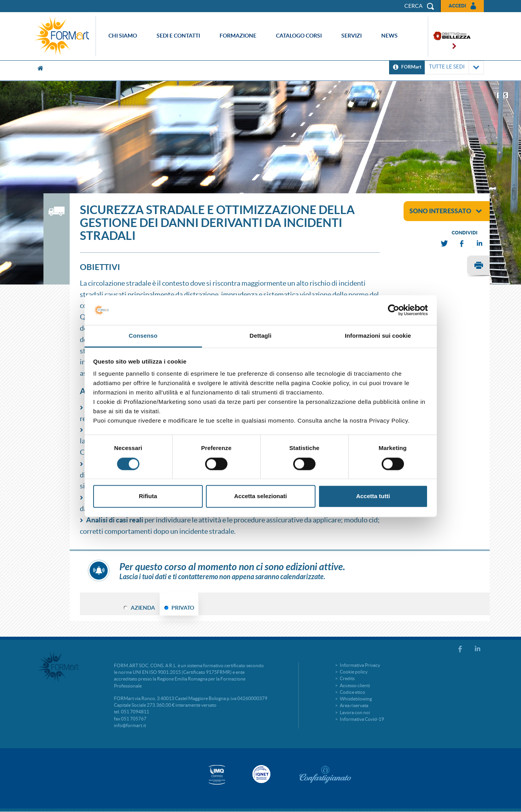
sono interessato (446, 211)
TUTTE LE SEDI (454, 68)
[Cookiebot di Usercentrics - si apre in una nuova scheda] (394, 310)
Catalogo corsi (299, 36)
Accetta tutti (373, 496)
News (389, 36)
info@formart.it (130, 725)
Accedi (457, 6)
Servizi (352, 36)
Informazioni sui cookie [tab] (378, 336)
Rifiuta (148, 496)
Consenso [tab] (143, 336)
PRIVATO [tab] (183, 608)
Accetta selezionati (260, 496)
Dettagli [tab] (261, 336)
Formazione (238, 36)
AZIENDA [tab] (143, 608)
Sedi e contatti (178, 36)
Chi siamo (123, 36)
